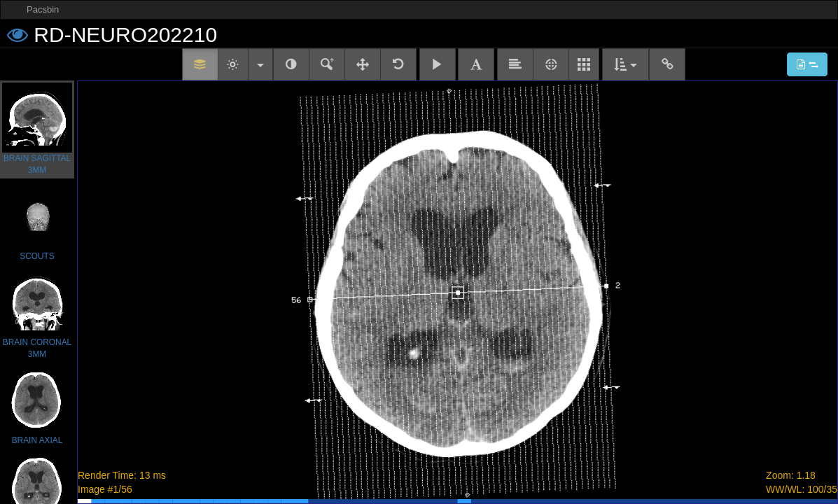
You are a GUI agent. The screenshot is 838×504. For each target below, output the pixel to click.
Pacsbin (43, 9)
